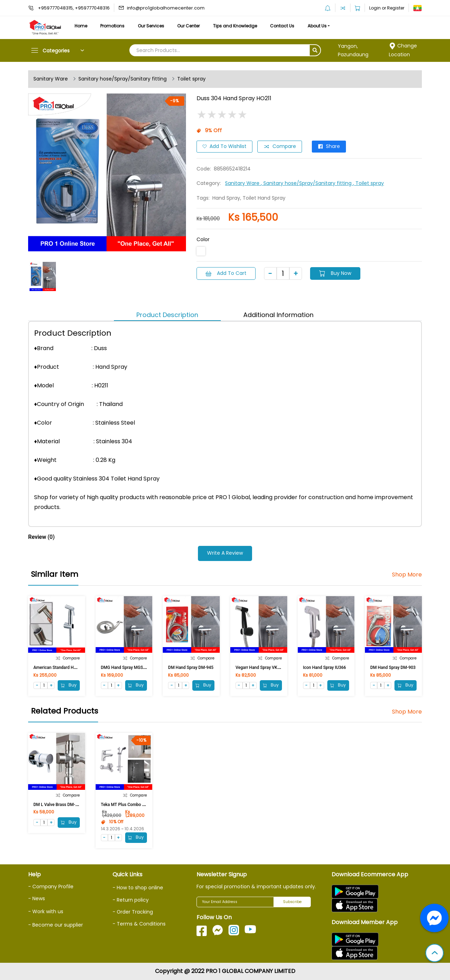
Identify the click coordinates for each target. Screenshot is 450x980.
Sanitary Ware (51, 79)
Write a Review (225, 553)
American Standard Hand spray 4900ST (71, 668)
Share (329, 147)
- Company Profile (51, 886)
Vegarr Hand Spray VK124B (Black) (269, 668)
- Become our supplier (56, 925)
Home (81, 26)
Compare (280, 147)
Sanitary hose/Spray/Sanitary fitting (123, 79)
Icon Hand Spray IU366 (325, 668)
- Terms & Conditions (139, 924)
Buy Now (336, 273)
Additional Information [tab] (278, 315)
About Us (319, 26)
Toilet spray (191, 79)
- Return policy (131, 900)
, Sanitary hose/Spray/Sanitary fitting (307, 183)
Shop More (407, 575)
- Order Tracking (133, 912)
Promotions (113, 26)
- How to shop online (138, 888)
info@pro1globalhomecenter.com (166, 8)
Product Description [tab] (167, 315)
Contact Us (284, 26)
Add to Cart (226, 273)
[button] (435, 954)
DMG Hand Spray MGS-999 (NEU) (132, 668)
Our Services (152, 26)
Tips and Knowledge (236, 26)
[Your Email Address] (235, 902)
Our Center (190, 26)
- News (37, 898)
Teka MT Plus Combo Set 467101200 (136, 805)
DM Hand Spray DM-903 (393, 668)
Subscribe (292, 902)
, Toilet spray (368, 183)
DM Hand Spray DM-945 (191, 668)
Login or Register (387, 8)
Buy (69, 685)
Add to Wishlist (224, 147)
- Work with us (46, 911)
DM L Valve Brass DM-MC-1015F (64, 805)
